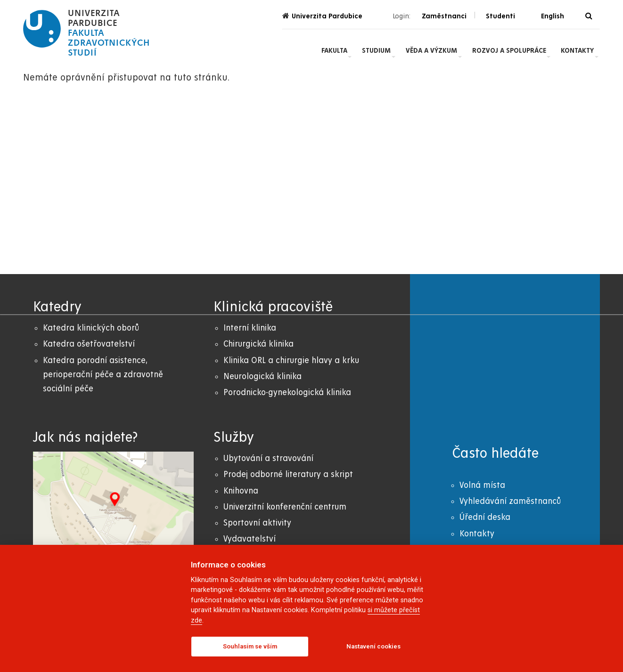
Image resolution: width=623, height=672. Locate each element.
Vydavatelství (250, 539)
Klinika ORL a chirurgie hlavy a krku (291, 360)
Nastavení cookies (373, 646)
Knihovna (241, 491)
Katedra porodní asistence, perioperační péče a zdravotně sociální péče (103, 375)
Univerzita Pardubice (322, 16)
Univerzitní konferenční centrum (285, 507)
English (553, 16)
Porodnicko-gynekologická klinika (287, 393)
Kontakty (577, 50)
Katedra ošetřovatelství (89, 344)
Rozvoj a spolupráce (509, 50)
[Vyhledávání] (589, 16)
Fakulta (334, 50)
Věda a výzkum (431, 50)
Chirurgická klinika (258, 344)
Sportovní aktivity (257, 523)
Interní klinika (250, 328)
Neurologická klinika (262, 376)
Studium (376, 50)
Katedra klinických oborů (91, 328)
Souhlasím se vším (250, 646)
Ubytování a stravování (268, 458)
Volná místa (482, 485)
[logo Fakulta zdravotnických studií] (86, 33)
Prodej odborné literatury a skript (288, 474)
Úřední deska (485, 517)
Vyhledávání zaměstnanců (510, 501)
